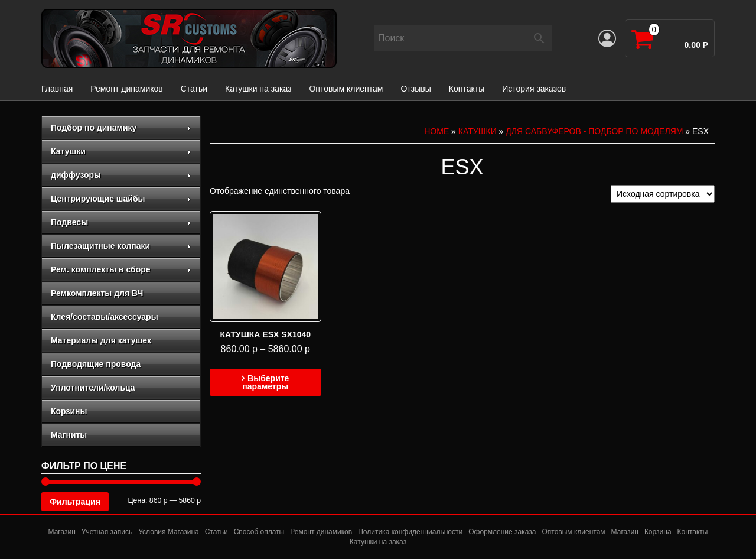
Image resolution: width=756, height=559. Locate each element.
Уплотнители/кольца (93, 388)
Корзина (658, 532)
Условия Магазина (169, 532)
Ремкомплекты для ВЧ (97, 293)
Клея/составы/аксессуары (105, 317)
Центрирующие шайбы (121, 199)
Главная (57, 89)
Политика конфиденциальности (410, 532)
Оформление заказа (502, 532)
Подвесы (121, 222)
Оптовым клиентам (346, 89)
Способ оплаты (259, 532)
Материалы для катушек (101, 340)
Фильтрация (75, 502)
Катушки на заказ (258, 89)
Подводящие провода (96, 364)
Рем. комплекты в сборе (121, 269)
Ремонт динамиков (126, 89)
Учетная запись (107, 532)
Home (436, 131)
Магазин (62, 532)
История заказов (534, 89)
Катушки (121, 151)
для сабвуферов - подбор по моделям (594, 131)
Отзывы (416, 89)
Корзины (69, 411)
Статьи (194, 89)
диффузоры (121, 175)
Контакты (467, 89)
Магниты (69, 435)
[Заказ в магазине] (663, 194)
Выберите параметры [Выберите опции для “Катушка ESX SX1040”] (265, 382)
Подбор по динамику (121, 128)
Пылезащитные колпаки (121, 246)
